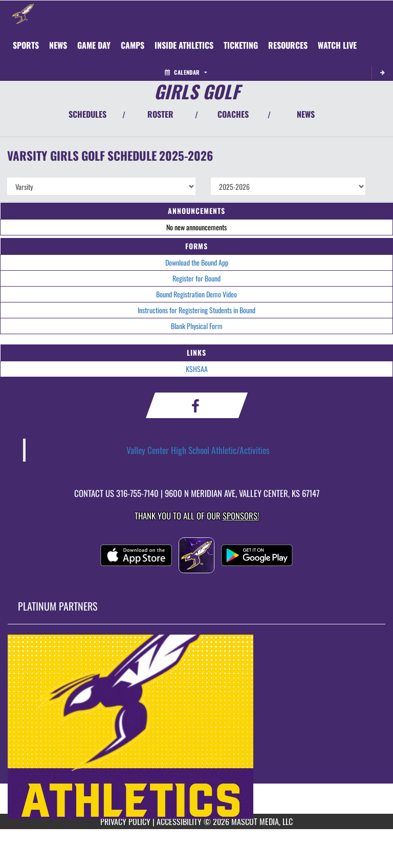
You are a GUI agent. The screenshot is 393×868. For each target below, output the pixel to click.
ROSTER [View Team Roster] (160, 114)
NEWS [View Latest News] (306, 114)
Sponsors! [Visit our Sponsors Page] (241, 516)
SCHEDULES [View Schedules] (88, 114)
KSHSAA (197, 369)
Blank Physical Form (197, 326)
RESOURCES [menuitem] (288, 45)
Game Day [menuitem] (94, 45)
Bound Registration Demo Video (196, 294)
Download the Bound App (197, 262)
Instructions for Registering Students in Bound (196, 310)
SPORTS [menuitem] (26, 45)
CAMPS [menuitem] (133, 45)
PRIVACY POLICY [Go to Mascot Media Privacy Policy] (125, 821)
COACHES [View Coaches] (233, 114)
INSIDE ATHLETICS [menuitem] (184, 45)
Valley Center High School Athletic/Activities (198, 450)
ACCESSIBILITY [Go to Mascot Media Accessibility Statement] (179, 821)
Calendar (186, 72)
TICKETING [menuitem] (241, 45)
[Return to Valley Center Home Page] (23, 13)
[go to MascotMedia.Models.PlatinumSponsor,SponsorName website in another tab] (196, 727)
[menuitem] (58, 45)
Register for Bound (196, 278)
